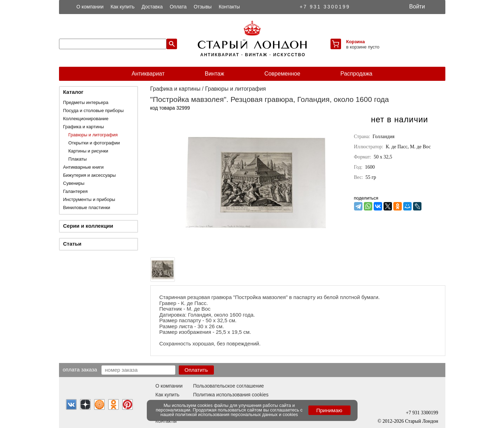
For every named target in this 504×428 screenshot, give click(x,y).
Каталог (73, 92)
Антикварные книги (83, 167)
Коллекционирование (86, 119)
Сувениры (74, 183)
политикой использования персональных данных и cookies (237, 414)
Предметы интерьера (86, 102)
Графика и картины (84, 127)
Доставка (152, 7)
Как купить (123, 7)
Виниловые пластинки (87, 207)
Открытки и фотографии (94, 143)
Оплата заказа (80, 369)
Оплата (178, 7)
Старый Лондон (421, 421)
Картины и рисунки (89, 151)
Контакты (229, 7)
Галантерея (76, 191)
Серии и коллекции (88, 226)
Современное (282, 74)
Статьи (72, 244)
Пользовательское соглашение (229, 386)
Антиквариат (148, 74)
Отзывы (202, 7)
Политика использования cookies (231, 395)
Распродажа (356, 74)
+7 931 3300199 (325, 7)
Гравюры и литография (93, 135)
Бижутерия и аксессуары (90, 175)
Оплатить (196, 370)
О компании (90, 7)
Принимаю (329, 410)
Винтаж (214, 74)
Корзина (356, 42)
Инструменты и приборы (89, 199)
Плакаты (78, 159)
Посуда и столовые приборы (94, 111)
